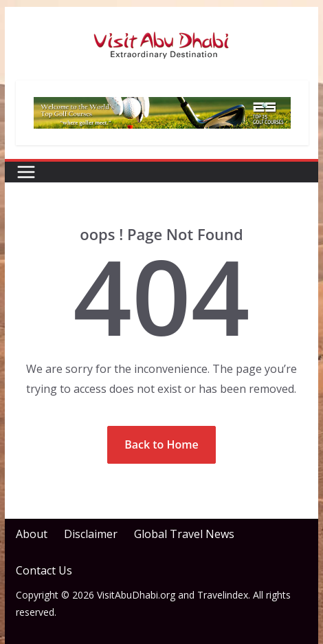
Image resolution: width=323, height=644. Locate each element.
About (32, 534)
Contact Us (44, 570)
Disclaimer (91, 534)
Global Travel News (184, 534)
